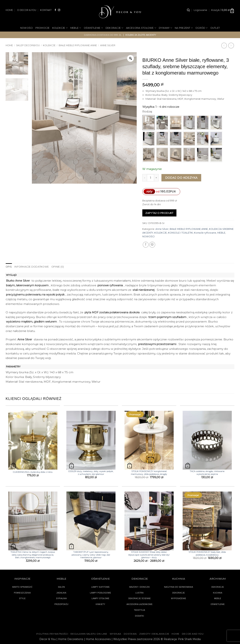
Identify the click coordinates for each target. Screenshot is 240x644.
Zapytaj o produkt (159, 213)
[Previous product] (231, 45)
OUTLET (215, 28)
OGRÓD (202, 28)
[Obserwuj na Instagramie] (59, 10)
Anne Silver (108, 45)
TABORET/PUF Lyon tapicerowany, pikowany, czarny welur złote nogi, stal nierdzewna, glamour (91, 555)
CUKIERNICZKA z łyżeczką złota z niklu (33, 472)
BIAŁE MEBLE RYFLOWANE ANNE (78, 45)
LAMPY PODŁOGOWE (100, 593)
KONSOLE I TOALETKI (180, 233)
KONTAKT (46, 10)
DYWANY (165, 28)
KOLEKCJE (60, 28)
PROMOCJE (43, 28)
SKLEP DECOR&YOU (28, 45)
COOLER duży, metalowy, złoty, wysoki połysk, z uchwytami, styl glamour (91, 473)
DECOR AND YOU (193, 634)
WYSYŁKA (115, 634)
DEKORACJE (114, 28)
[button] (200, 10)
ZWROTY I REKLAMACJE (154, 634)
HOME (9, 10)
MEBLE (76, 28)
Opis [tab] (9, 267)
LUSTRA (140, 593)
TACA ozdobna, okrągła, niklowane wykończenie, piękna (207, 473)
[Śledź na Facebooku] (55, 10)
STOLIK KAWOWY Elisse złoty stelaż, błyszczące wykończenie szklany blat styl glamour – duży (149, 555)
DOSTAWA (130, 634)
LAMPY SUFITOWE (100, 587)
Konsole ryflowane (205, 233)
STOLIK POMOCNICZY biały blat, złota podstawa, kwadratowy (207, 553)
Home (9, 45)
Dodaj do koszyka (181, 178)
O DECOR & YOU (27, 10)
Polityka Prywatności (52, 634)
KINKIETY (101, 604)
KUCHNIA (218, 593)
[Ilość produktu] (150, 178)
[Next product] (224, 45)
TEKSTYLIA (139, 610)
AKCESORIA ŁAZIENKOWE (140, 604)
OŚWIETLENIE (93, 28)
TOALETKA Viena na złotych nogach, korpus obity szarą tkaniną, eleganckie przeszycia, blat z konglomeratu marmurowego (33, 555)
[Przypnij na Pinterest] (152, 245)
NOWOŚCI (27, 28)
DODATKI (139, 616)
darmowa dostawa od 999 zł (103, 35)
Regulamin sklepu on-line (89, 634)
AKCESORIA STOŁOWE (141, 28)
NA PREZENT (184, 28)
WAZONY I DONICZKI (139, 587)
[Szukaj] (188, 10)
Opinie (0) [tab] (57, 267)
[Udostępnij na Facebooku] (146, 245)
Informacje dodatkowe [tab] (31, 267)
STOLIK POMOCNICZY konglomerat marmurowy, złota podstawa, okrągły (149, 473)
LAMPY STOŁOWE (101, 598)
